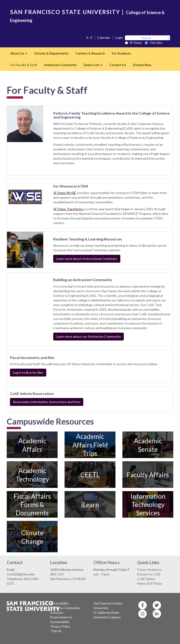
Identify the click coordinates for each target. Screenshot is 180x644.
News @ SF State (150, 583)
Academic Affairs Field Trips (90, 445)
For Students (121, 53)
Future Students (149, 570)
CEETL (90, 475)
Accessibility (60, 603)
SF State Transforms (69, 209)
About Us (21, 55)
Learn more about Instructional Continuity (87, 259)
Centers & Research (90, 53)
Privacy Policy (60, 626)
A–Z (89, 38)
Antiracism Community (60, 65)
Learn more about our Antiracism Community (88, 336)
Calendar (104, 38)
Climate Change (32, 537)
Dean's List (95, 66)
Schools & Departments (51, 53)
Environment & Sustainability (61, 619)
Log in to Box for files (28, 372)
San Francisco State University (108, 606)
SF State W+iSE (65, 193)
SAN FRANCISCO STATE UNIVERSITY (65, 12)
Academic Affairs (32, 445)
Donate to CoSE (149, 574)
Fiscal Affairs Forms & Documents (32, 505)
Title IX (56, 631)
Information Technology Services (148, 505)
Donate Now (142, 65)
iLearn (90, 504)
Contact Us (118, 65)
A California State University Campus (107, 615)
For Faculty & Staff (24, 65)
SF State (133, 43)
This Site (154, 43)
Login (119, 38)
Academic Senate (148, 445)
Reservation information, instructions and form (47, 402)
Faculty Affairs (148, 475)
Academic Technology (32, 475)
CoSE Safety (146, 579)
